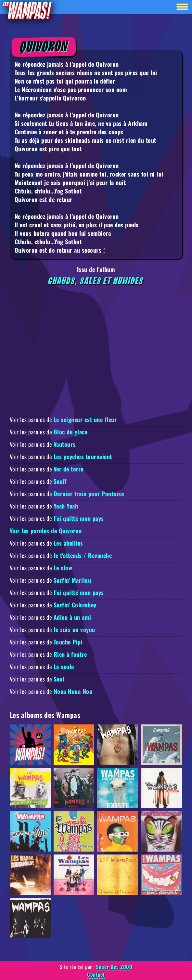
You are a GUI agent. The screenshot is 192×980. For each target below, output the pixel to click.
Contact (96, 974)
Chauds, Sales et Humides (96, 281)
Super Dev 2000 (114, 967)
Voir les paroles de (63, 419)
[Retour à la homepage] (27, 10)
